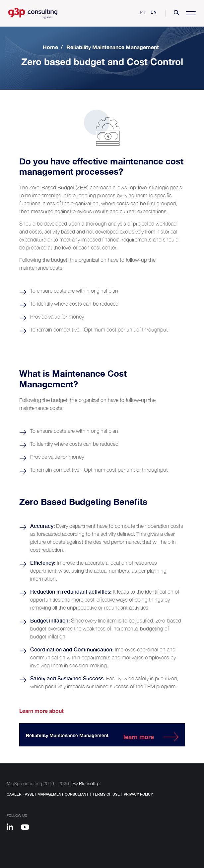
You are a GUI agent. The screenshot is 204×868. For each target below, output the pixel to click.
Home (50, 47)
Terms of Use (106, 794)
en (154, 12)
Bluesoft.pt (90, 783)
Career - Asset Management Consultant (48, 794)
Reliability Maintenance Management (113, 47)
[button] (176, 13)
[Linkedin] (13, 828)
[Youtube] (27, 828)
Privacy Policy (138, 794)
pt (143, 12)
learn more (139, 737)
